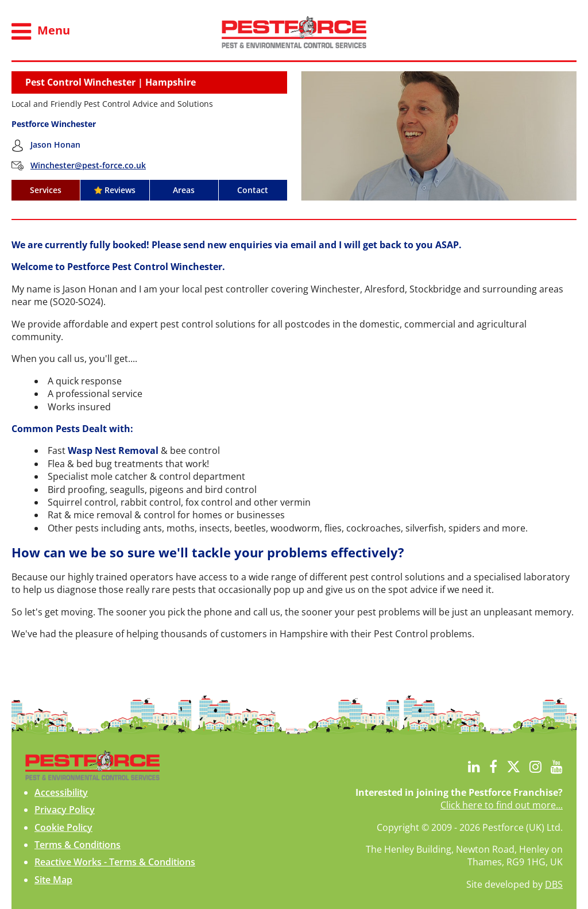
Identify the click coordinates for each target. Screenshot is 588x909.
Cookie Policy (63, 827)
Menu (41, 32)
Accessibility (61, 792)
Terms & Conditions (78, 845)
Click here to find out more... (502, 805)
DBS (554, 884)
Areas (184, 190)
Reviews (115, 190)
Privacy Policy (65, 810)
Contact (253, 190)
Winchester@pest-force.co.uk (88, 165)
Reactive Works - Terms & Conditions (115, 862)
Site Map (53, 880)
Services (46, 190)
